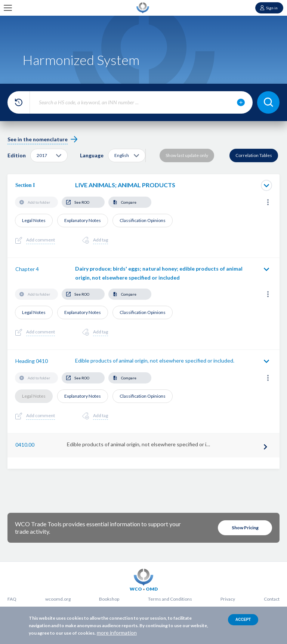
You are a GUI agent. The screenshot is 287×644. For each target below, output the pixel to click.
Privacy (228, 599)
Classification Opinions (143, 220)
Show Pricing (245, 528)
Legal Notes (34, 220)
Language (92, 155)
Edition (17, 155)
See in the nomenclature (38, 139)
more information (117, 633)
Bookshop (109, 599)
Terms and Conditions (170, 599)
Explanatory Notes (83, 220)
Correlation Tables (254, 155)
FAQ (12, 599)
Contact (272, 599)
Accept (243, 620)
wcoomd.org (58, 599)
